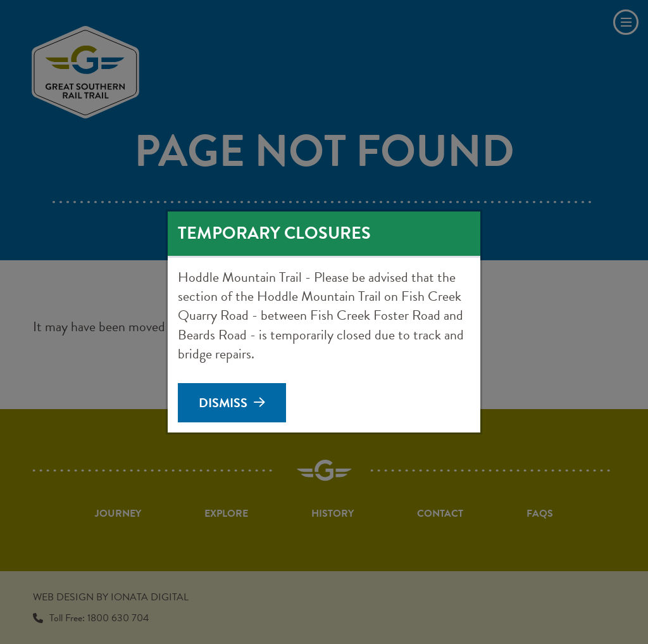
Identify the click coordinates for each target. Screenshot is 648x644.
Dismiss (223, 403)
